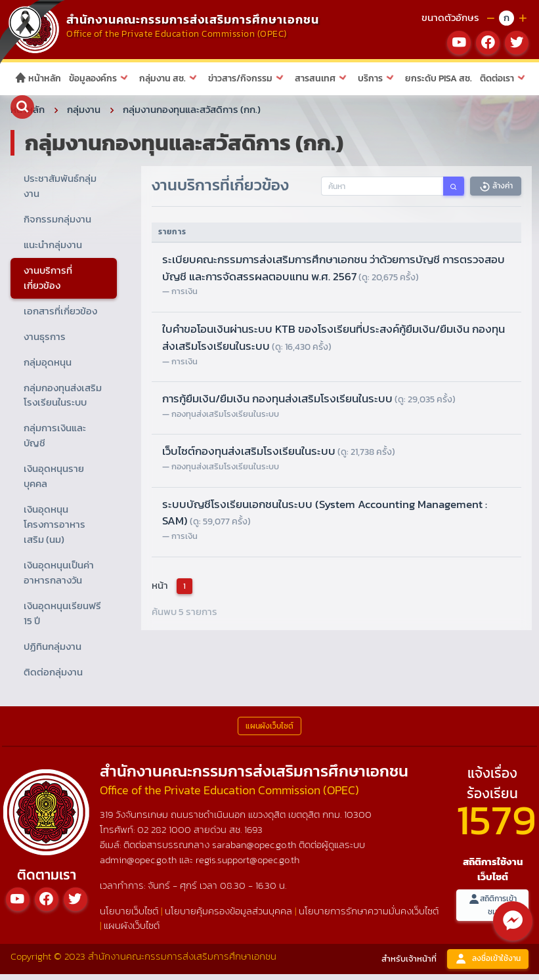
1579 (496, 825)
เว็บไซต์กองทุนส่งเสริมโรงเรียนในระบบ (279, 458)
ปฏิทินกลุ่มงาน (53, 652)
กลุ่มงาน (84, 116)
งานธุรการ (45, 342)
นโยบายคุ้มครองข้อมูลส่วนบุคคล (228, 917)
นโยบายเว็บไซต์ (129, 917)
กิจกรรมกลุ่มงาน (57, 225)
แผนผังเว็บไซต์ (132, 932)
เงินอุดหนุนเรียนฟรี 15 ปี (62, 619)
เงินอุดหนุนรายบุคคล (54, 482)
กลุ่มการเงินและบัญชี (55, 442)
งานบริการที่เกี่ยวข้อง (48, 284)
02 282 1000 (165, 835)
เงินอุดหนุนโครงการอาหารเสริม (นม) (54, 531)
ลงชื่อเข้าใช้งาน (488, 965)
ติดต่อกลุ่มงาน (53, 678)
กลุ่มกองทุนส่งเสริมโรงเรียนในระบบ (63, 401)
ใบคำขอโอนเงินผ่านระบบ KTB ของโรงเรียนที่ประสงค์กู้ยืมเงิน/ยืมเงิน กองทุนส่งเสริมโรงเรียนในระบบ (334, 344)
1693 (253, 835)
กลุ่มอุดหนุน (48, 368)
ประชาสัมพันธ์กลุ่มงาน (60, 192)
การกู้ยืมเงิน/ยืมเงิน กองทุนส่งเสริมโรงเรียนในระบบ (309, 405)
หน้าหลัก (38, 78)
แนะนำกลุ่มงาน (53, 250)
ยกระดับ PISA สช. (439, 78)
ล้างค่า (496, 193)
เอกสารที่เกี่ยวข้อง (60, 317)
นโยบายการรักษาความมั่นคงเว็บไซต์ (369, 917)
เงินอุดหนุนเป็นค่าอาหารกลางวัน (59, 579)
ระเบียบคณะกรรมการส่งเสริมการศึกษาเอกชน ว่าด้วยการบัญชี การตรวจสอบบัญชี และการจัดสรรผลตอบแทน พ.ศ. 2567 (334, 274)
